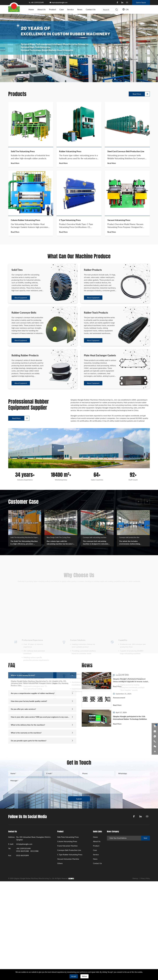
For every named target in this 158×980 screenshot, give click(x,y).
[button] (139, 502)
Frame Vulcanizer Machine (67, 846)
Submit (79, 799)
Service (70, 9)
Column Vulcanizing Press (67, 841)
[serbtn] (117, 10)
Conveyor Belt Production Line (69, 850)
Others (60, 863)
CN (127, 9)
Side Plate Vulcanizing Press (68, 837)
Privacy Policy (145, 878)
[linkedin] (122, 3)
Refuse (84, 976)
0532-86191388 (22, 851)
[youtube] (127, 3)
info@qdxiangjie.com (24, 844)
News (80, 9)
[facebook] (117, 3)
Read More (137, 88)
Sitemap (135, 878)
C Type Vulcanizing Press (70, 351)
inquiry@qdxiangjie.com (60, 2)
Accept (74, 976)
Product (53, 9)
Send (145, 838)
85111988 (34, 851)
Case (62, 9)
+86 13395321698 (37, 2)
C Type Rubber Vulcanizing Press (70, 854)
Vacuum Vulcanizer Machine (68, 859)
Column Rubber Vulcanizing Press (26, 351)
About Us (41, 9)
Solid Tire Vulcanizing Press (23, 282)
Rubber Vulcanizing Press (70, 282)
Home (31, 9)
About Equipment (21, 420)
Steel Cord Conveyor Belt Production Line (126, 282)
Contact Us (91, 9)
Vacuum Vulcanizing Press (119, 351)
